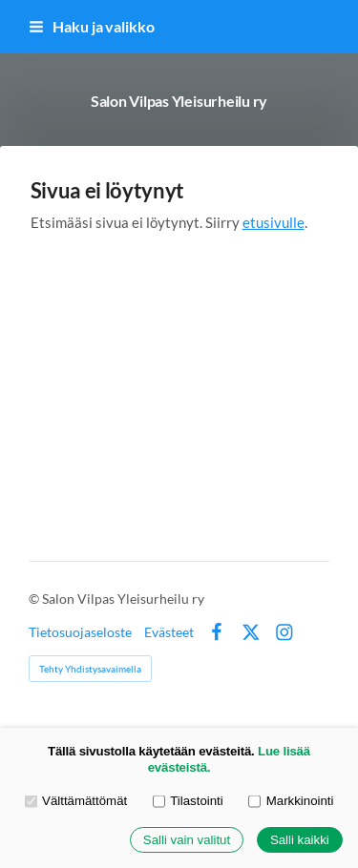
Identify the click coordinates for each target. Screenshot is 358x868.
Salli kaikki (300, 840)
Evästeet (169, 632)
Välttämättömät (76, 801)
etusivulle (274, 222)
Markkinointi (291, 801)
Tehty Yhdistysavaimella (90, 669)
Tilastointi (188, 801)
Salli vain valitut (187, 840)
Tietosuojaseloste (80, 632)
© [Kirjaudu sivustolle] (35, 599)
